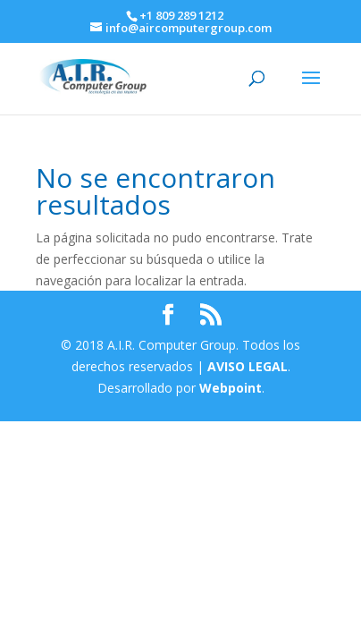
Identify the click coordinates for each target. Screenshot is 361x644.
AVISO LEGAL (246, 366)
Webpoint (231, 388)
